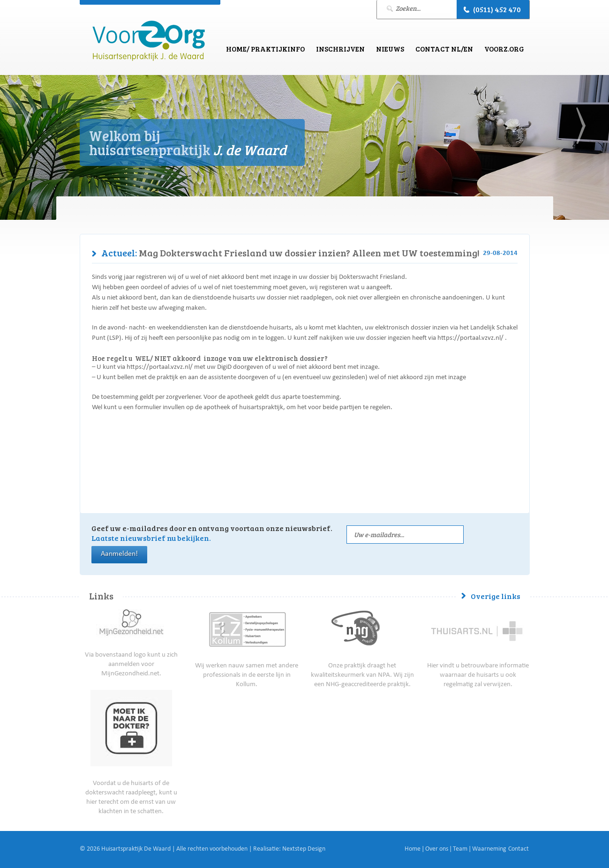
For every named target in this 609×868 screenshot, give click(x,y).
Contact (519, 849)
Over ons (437, 849)
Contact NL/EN (444, 49)
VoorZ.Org (504, 49)
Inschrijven (340, 49)
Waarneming (489, 849)
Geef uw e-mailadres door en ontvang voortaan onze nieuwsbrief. (212, 533)
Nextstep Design (304, 849)
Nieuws (390, 49)
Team (460, 849)
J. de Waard (149, 41)
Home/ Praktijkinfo (265, 49)
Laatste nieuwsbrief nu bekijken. (151, 538)
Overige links (496, 596)
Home (413, 849)
